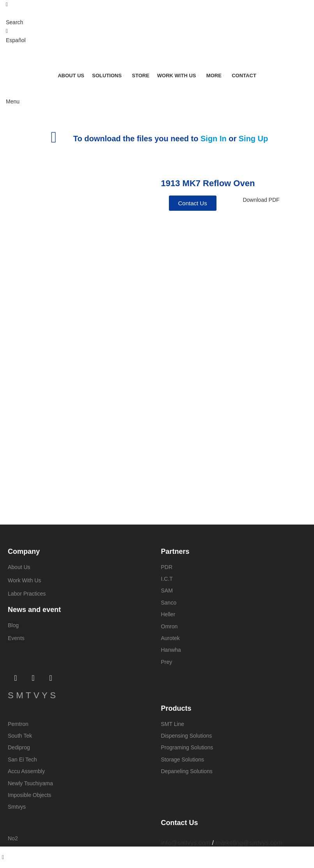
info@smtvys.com (186, 843)
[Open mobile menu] (13, 101)
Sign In (214, 139)
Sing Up (254, 139)
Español (16, 40)
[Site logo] (47, 57)
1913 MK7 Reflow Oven (208, 183)
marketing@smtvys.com (249, 843)
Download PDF (261, 200)
